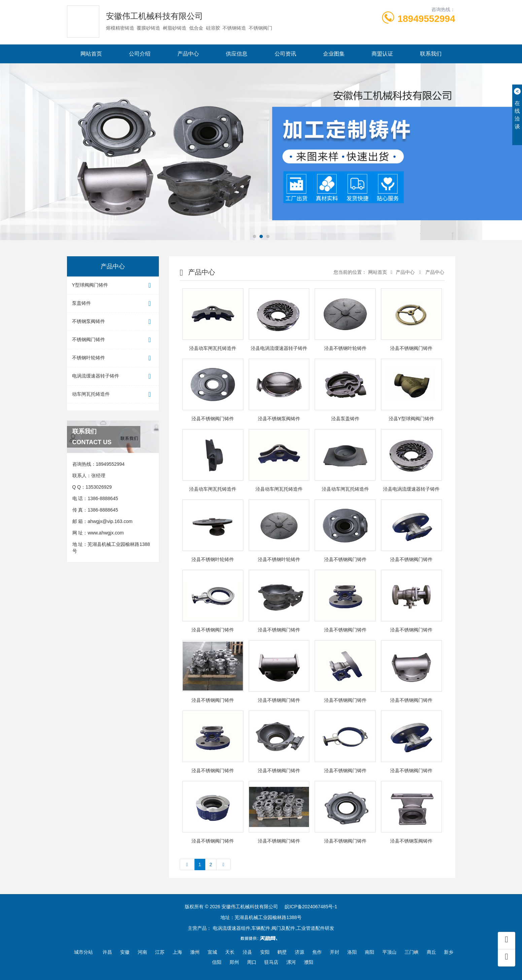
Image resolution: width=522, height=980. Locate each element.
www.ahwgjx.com (106, 533)
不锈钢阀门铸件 (113, 340)
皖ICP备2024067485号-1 (311, 907)
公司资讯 (285, 54)
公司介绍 (140, 54)
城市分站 (83, 952)
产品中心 (188, 54)
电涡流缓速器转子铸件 (113, 376)
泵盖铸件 (113, 304)
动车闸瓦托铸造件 (113, 395)
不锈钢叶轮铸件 (113, 358)
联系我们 (431, 54)
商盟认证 (382, 54)
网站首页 (91, 54)
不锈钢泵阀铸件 (113, 322)
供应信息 (237, 54)
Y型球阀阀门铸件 (113, 285)
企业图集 (334, 54)
